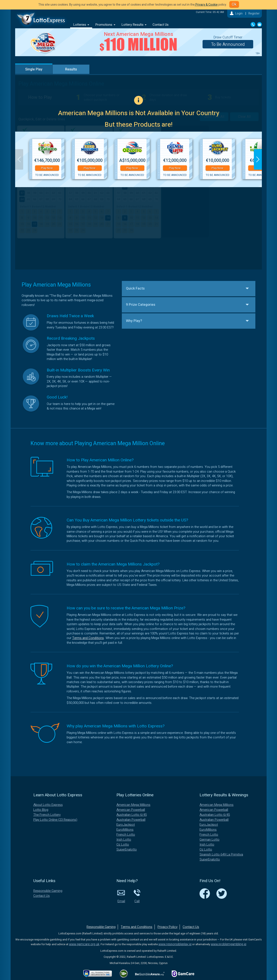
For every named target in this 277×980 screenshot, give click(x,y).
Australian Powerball (131, 820)
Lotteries (81, 25)
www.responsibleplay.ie (175, 944)
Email (121, 896)
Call (137, 896)
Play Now (47, 168)
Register (254, 14)
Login (239, 14)
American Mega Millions (133, 805)
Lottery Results (134, 25)
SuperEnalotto (127, 849)
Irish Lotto (124, 840)
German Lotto (209, 840)
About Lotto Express (48, 805)
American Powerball (131, 810)
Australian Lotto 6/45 (132, 815)
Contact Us (161, 25)
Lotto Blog (41, 810)
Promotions (105, 25)
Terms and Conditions (88, 638)
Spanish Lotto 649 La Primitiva (221, 854)
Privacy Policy (167, 927)
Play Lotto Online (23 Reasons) (55, 820)
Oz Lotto (123, 845)
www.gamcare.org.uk (84, 944)
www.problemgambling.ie (229, 944)
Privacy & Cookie (206, 5)
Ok (234, 4)
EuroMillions (125, 830)
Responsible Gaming (48, 891)
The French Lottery (47, 815)
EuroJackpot (126, 825)
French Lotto (126, 835)
